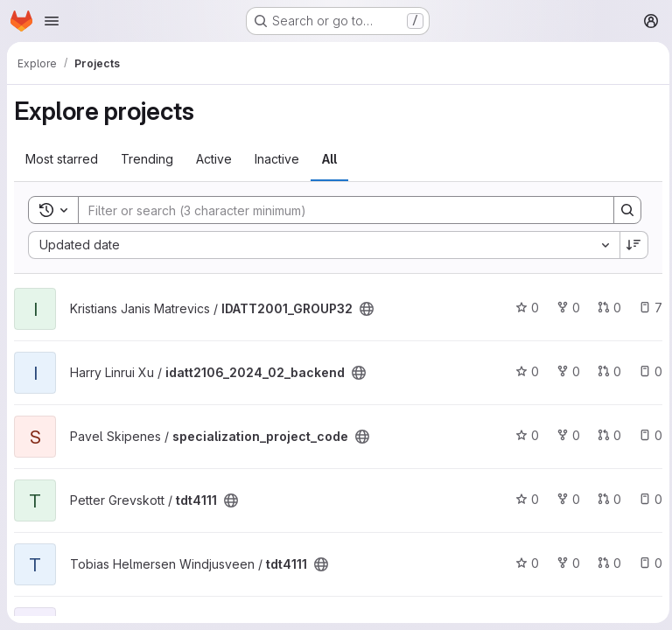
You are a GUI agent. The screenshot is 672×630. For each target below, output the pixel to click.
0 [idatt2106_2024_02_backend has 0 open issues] (646, 371)
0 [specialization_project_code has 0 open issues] (646, 435)
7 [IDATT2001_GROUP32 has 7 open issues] (646, 308)
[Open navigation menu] (52, 21)
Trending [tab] (147, 159)
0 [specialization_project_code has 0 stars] (523, 435)
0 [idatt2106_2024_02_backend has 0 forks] (564, 371)
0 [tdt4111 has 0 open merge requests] (605, 499)
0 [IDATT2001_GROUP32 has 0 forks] (564, 308)
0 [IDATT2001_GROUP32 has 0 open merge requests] (605, 308)
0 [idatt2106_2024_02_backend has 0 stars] (523, 371)
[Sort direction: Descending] (630, 245)
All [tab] (329, 159)
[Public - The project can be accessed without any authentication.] (367, 309)
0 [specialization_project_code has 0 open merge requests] (605, 435)
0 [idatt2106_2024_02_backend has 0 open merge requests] (605, 371)
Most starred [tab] (62, 159)
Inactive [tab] (277, 159)
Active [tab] (214, 159)
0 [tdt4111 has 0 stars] (523, 499)
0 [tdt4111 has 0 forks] (564, 499)
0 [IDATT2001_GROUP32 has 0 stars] (523, 308)
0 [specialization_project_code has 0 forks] (564, 435)
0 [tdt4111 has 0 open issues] (646, 499)
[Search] (335, 210)
